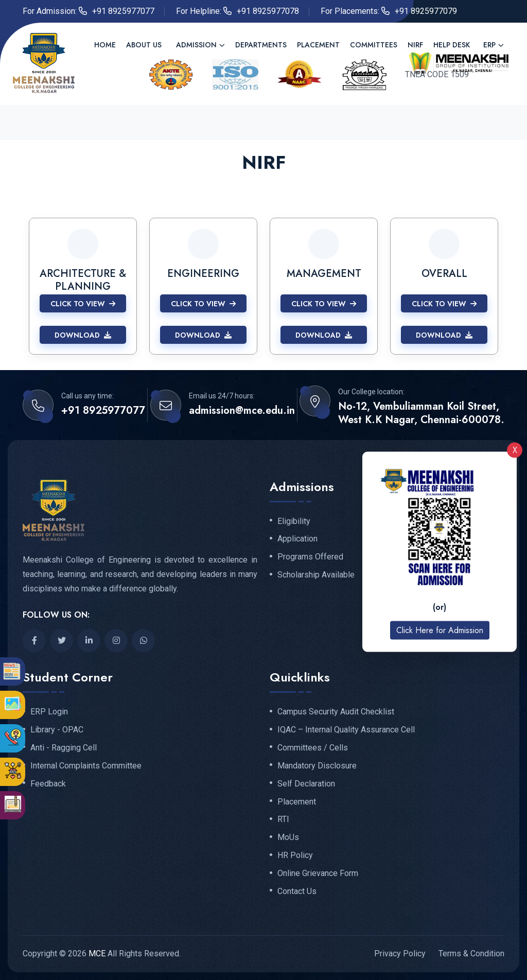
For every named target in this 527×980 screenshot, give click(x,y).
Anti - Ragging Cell (64, 748)
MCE (97, 953)
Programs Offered (310, 557)
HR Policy (295, 855)
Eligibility (294, 521)
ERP (489, 45)
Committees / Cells (313, 748)
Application (297, 539)
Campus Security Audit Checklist (336, 712)
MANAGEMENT (324, 274)
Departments (261, 45)
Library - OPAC (57, 730)
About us (144, 45)
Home (105, 45)
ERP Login (49, 712)
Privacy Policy (400, 953)
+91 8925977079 (426, 11)
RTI (283, 819)
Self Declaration (306, 784)
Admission (196, 45)
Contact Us (297, 891)
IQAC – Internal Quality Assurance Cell (346, 730)
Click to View (83, 304)
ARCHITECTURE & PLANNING (83, 280)
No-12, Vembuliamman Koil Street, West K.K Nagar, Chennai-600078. (421, 413)
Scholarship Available (316, 575)
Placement (318, 45)
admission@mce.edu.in (242, 411)
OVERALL (444, 274)
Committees (374, 45)
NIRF (415, 45)
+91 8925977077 (123, 11)
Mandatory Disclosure (317, 766)
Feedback (48, 784)
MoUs (288, 837)
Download (83, 335)
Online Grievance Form (318, 873)
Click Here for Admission (440, 630)
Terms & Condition (471, 953)
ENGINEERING (203, 274)
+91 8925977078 (268, 11)
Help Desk (452, 45)
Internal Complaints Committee (86, 766)
